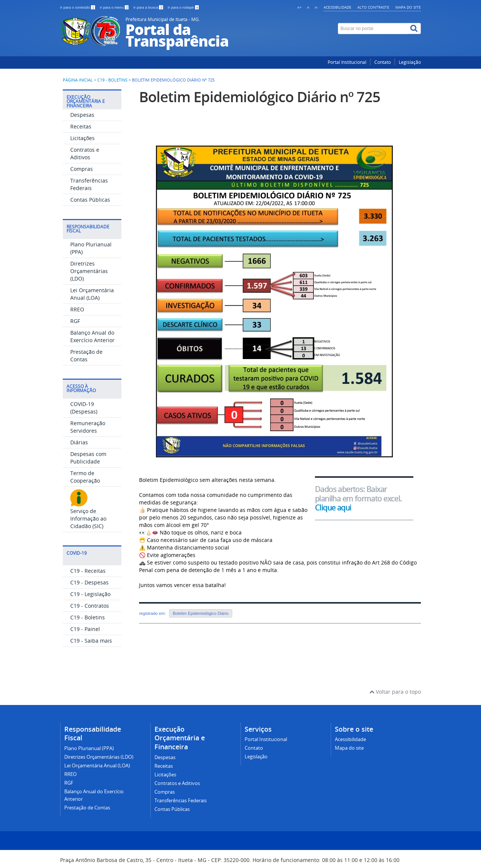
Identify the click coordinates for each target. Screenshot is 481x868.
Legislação (410, 62)
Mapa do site (408, 7)
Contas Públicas (90, 200)
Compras (82, 169)
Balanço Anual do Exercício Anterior (92, 336)
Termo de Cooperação (85, 477)
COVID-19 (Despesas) (84, 408)
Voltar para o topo (395, 692)
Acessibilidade (337, 7)
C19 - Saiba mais (91, 641)
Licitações (82, 138)
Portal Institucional (347, 62)
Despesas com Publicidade (88, 458)
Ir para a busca (149, 7)
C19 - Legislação (90, 594)
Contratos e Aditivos (85, 153)
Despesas (82, 115)
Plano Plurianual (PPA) (89, 748)
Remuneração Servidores (88, 427)
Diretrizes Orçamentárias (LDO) (89, 271)
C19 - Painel (85, 629)
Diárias (79, 442)
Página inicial (78, 80)
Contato (383, 62)
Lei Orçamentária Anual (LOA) (92, 294)
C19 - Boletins (112, 80)
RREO (77, 309)
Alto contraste (373, 7)
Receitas (81, 126)
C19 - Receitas (88, 571)
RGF (75, 321)
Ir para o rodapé (183, 7)
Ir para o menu (115, 7)
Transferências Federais (89, 184)
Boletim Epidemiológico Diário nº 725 (260, 97)
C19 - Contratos (90, 606)
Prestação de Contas (86, 356)
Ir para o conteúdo (78, 7)
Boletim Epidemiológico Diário (201, 613)
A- (316, 7)
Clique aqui (333, 508)
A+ (299, 7)
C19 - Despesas (89, 582)
